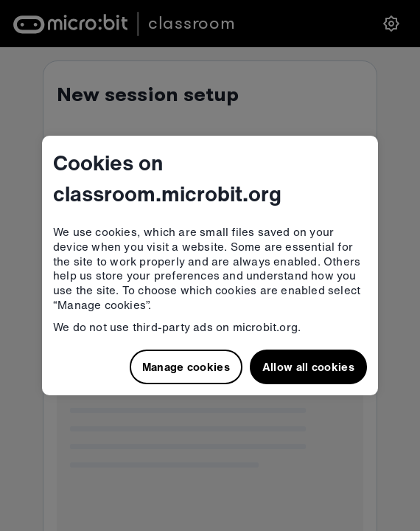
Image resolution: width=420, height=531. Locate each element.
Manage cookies (186, 367)
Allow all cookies (308, 367)
